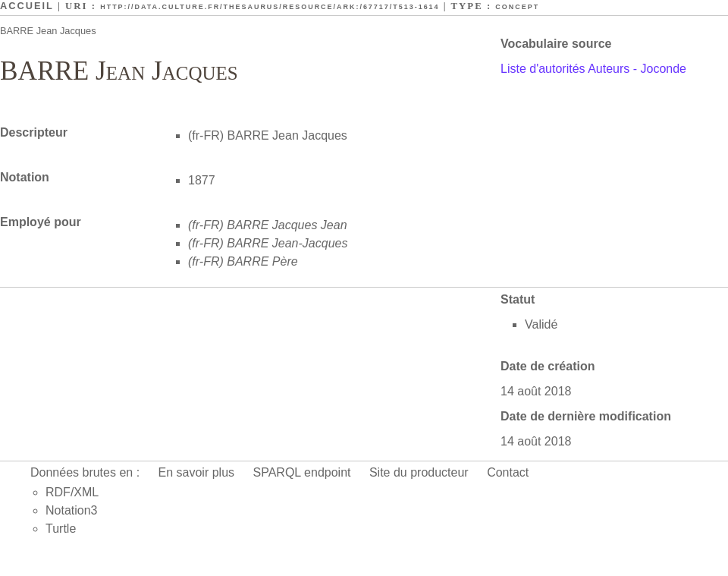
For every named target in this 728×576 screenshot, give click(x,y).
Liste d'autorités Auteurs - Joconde (593, 69)
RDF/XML (72, 492)
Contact (508, 472)
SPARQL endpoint (302, 472)
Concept (517, 7)
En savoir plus (197, 472)
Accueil (27, 6)
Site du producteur (419, 472)
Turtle (61, 529)
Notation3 (72, 510)
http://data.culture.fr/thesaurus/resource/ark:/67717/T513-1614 (270, 7)
